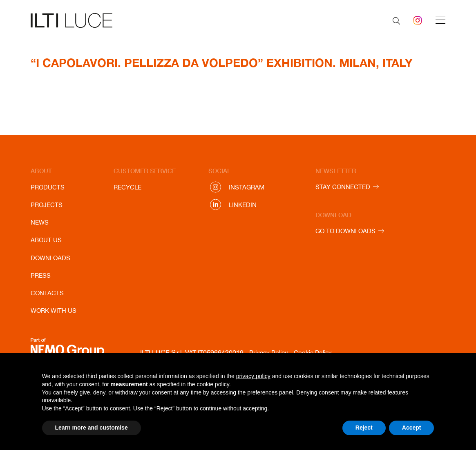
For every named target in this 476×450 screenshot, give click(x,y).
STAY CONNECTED (343, 187)
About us (46, 240)
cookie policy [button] (213, 384)
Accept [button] (412, 428)
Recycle (127, 187)
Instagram (247, 187)
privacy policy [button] (253, 376)
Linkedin (243, 205)
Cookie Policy (313, 353)
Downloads (50, 258)
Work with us (54, 311)
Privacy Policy (269, 353)
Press (41, 275)
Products (48, 187)
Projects (47, 205)
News (40, 222)
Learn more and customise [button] (92, 428)
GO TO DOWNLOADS (345, 231)
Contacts (47, 293)
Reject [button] (364, 428)
